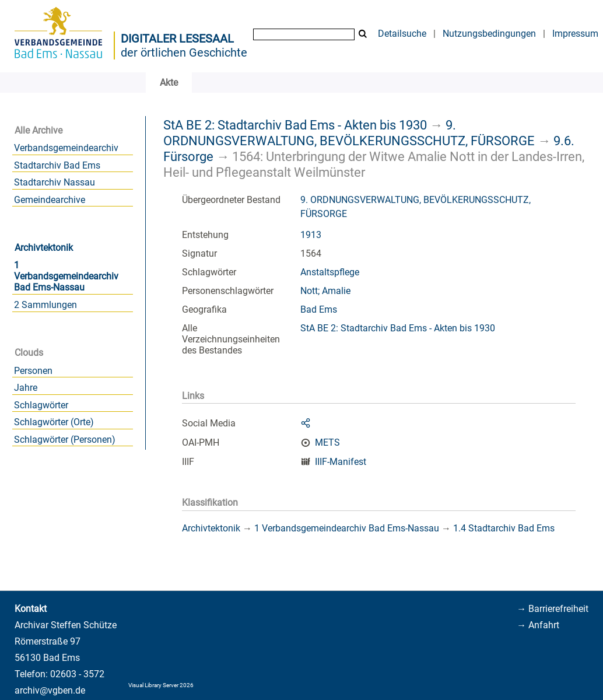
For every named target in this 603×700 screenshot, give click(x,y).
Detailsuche (402, 34)
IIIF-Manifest (341, 462)
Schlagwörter (41, 405)
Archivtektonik (44, 248)
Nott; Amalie (325, 291)
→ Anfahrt (538, 625)
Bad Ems (319, 309)
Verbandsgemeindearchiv (66, 148)
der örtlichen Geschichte (184, 52)
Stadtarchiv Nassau (55, 182)
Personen (33, 371)
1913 (311, 235)
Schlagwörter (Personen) (65, 440)
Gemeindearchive (50, 200)
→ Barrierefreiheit (553, 609)
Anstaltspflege (330, 272)
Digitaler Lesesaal (177, 38)
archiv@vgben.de (50, 690)
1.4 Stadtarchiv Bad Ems (504, 528)
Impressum (575, 34)
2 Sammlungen (45, 305)
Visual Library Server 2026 (161, 685)
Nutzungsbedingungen (489, 34)
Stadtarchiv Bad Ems (57, 165)
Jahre (26, 388)
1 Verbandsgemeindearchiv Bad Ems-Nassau (66, 276)
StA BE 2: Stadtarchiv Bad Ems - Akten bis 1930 (295, 125)
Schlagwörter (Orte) (54, 422)
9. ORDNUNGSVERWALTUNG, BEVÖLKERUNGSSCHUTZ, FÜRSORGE (349, 133)
